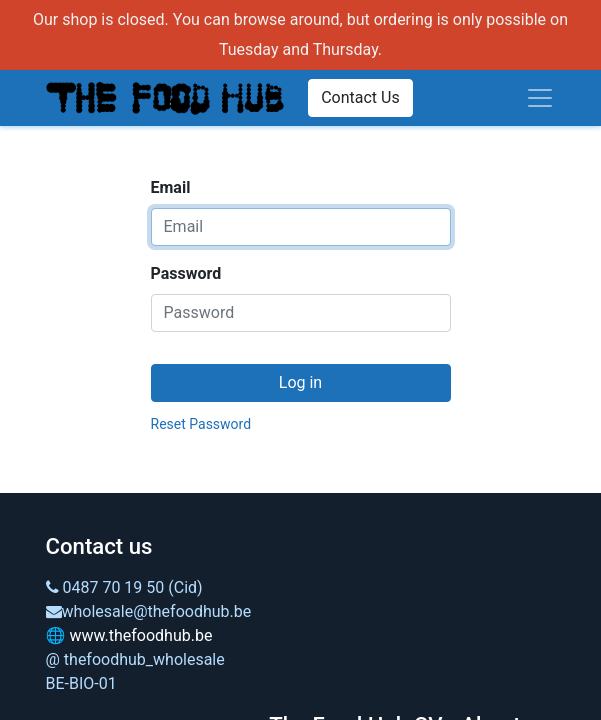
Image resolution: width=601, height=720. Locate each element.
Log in (300, 382)
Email (171, 187)
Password (186, 273)
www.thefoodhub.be (140, 635)
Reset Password (201, 424)
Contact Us (360, 97)
